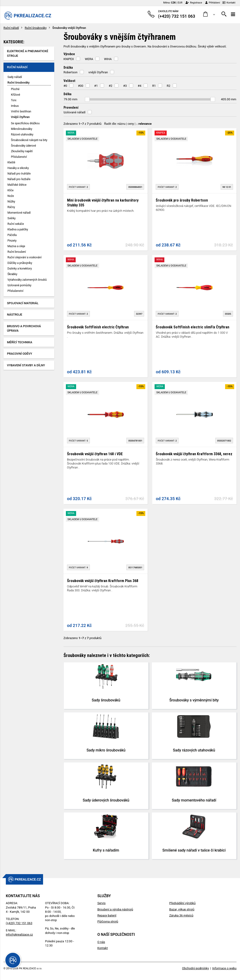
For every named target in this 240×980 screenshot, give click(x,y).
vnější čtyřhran (98, 72)
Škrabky (12, 274)
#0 (65, 86)
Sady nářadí (15, 77)
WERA (89, 59)
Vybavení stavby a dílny (26, 365)
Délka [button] (68, 94)
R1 (154, 86)
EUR (180, 3)
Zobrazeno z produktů (83, 124)
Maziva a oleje (16, 246)
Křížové (15, 95)
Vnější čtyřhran (20, 117)
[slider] (87, 99)
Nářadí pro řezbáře (19, 179)
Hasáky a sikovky (18, 168)
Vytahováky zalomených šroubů (27, 280)
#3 (125, 86)
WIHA (108, 59)
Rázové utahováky (22, 135)
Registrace (194, 3)
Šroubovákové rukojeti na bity (29, 140)
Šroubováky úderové (24, 146)
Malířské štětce (17, 185)
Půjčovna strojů (108, 921)
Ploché (15, 89)
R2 (168, 86)
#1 (96, 86)
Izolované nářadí (74, 112)
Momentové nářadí (19, 213)
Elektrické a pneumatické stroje (28, 53)
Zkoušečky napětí (22, 151)
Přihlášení (213, 3)
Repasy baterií (107, 915)
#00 (81, 86)
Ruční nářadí (11, 28)
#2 (110, 86)
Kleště (11, 162)
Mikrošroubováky (22, 129)
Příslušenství (19, 157)
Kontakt (229, 3)
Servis (101, 903)
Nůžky (11, 202)
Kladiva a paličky (18, 229)
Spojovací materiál (23, 303)
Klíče (10, 190)
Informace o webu (224, 968)
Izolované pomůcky (19, 285)
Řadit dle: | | (128, 124)
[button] (209, 14)
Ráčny (11, 207)
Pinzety (12, 241)
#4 (140, 86)
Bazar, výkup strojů (182, 909)
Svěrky (12, 218)
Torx (14, 100)
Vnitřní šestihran (21, 111)
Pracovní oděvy (20, 354)
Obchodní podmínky (195, 968)
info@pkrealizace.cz (19, 935)
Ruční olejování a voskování (24, 257)
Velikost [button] (69, 81)
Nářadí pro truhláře (19, 174)
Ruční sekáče (16, 224)
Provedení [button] (71, 108)
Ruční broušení (17, 252)
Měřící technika (20, 342)
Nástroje (15, 315)
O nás (101, 942)
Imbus (15, 106)
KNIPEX (69, 59)
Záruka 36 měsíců (181, 915)
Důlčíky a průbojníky (20, 263)
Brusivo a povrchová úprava (24, 328)
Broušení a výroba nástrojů (115, 909)
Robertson (71, 72)
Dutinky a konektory (20, 269)
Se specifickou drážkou (25, 123)
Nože (11, 196)
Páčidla (12, 235)
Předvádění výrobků (182, 903)
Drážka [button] (68, 67)
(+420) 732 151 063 (19, 923)
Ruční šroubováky (36, 28)
